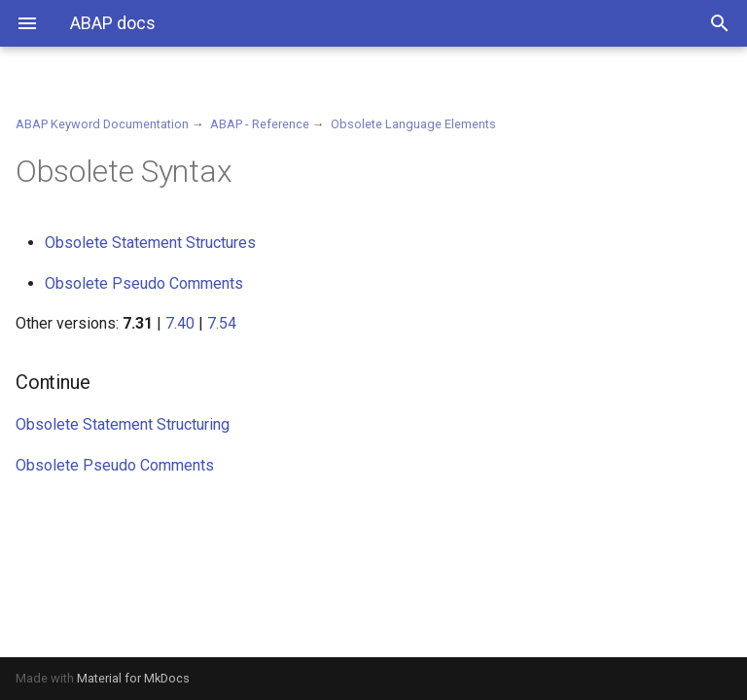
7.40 (180, 323)
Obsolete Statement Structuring (123, 424)
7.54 (222, 323)
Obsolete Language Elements (413, 124)
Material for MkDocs (133, 678)
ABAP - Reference (260, 124)
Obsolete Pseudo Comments (144, 283)
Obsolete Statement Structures (150, 243)
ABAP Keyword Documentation (102, 124)
